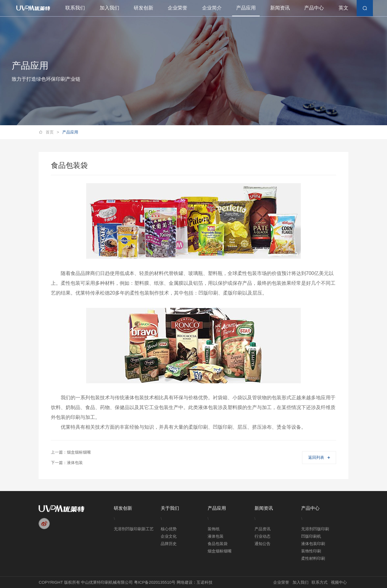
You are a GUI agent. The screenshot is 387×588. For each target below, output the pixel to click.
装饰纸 (214, 529)
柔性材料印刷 (313, 558)
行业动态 (262, 536)
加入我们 (109, 8)
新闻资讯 (280, 8)
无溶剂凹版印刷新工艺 (134, 529)
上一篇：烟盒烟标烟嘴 (71, 452)
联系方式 (320, 582)
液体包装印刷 (313, 544)
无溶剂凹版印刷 (315, 529)
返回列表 (319, 457)
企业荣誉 (178, 8)
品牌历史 (169, 544)
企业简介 (212, 8)
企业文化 (169, 536)
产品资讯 (262, 529)
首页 (52, 132)
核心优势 (169, 529)
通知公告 (262, 544)
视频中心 (339, 582)
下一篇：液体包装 (67, 463)
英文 (343, 8)
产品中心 (314, 8)
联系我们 (75, 8)
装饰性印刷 (311, 551)
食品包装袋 (218, 544)
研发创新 (144, 8)
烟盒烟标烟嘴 (220, 551)
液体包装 (216, 536)
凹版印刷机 (311, 536)
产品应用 (246, 8)
